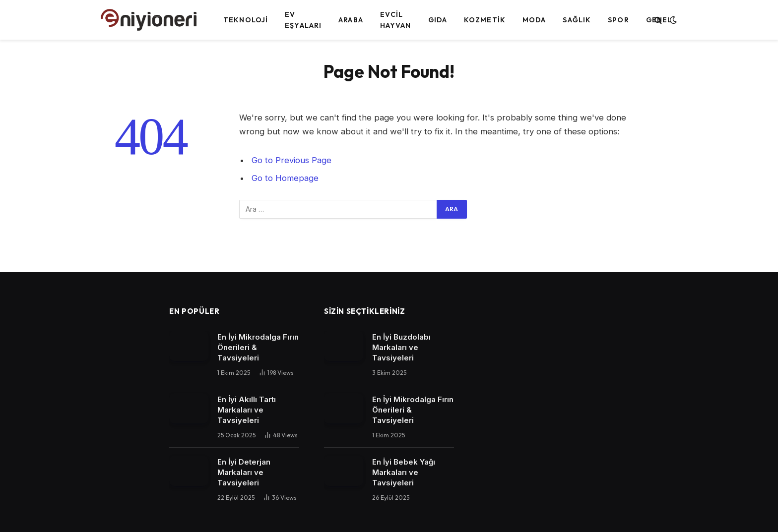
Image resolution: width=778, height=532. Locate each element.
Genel (659, 20)
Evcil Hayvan (396, 20)
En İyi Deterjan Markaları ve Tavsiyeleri (244, 472)
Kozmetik (485, 20)
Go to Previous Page (292, 160)
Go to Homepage (285, 178)
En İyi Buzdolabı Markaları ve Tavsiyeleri (401, 347)
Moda (534, 20)
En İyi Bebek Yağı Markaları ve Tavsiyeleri (404, 472)
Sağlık (577, 20)
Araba (351, 20)
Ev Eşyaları (303, 20)
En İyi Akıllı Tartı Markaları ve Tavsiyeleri (247, 410)
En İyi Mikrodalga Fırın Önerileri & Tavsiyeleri (258, 347)
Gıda (438, 20)
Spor (618, 20)
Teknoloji (246, 20)
